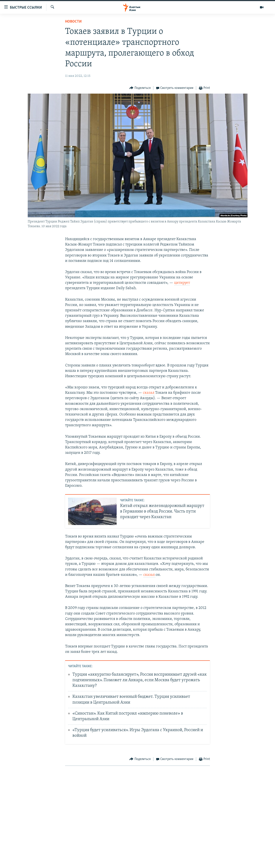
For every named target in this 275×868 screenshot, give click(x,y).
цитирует (182, 283)
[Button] (140, 88)
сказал (149, 393)
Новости (73, 22)
